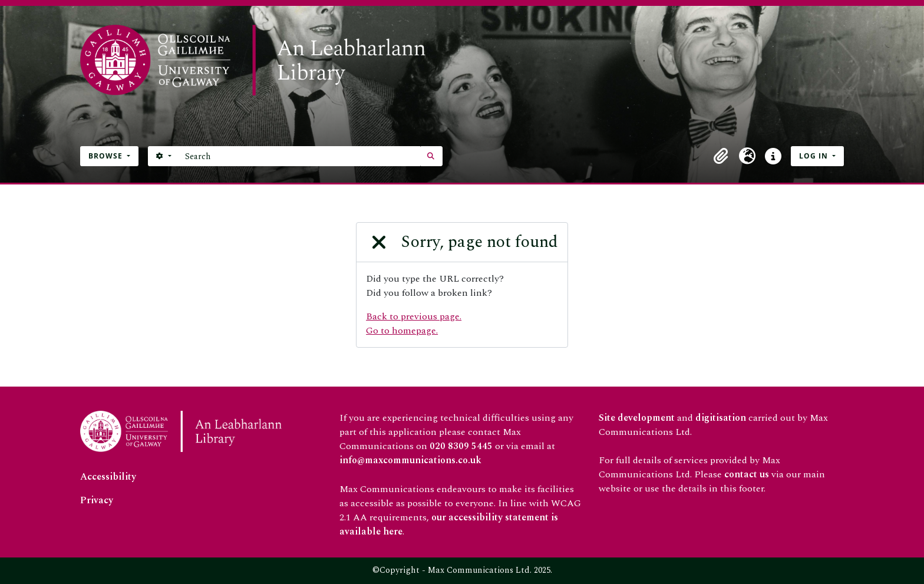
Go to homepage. (402, 331)
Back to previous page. (414, 316)
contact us (747, 474)
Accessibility (108, 477)
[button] (721, 156)
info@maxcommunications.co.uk (410, 460)
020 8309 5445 (461, 446)
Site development (637, 418)
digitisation (721, 418)
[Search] (300, 156)
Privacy (97, 500)
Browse (107, 156)
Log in (815, 156)
